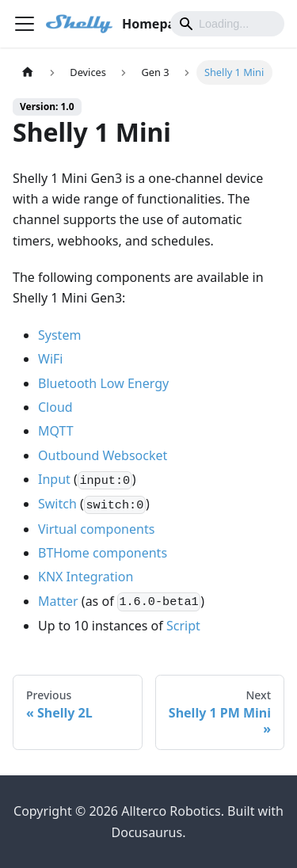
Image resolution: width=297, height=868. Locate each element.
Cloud (55, 407)
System (59, 335)
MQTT (56, 431)
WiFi (50, 359)
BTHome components (103, 553)
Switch (57, 504)
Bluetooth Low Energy (103, 383)
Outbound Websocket (103, 455)
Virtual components (96, 529)
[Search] (227, 24)
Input (54, 479)
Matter (58, 601)
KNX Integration (86, 577)
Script (183, 626)
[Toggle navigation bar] (25, 24)
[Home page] (28, 72)
